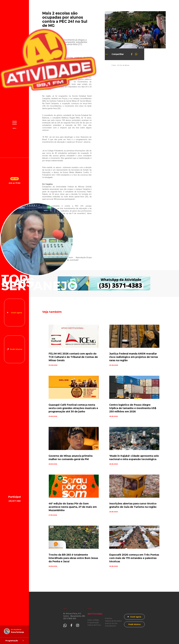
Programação (93, 623)
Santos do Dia (111, 623)
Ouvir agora (16, 313)
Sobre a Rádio (93, 620)
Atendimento (111, 626)
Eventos (109, 618)
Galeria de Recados (113, 621)
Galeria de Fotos (94, 625)
